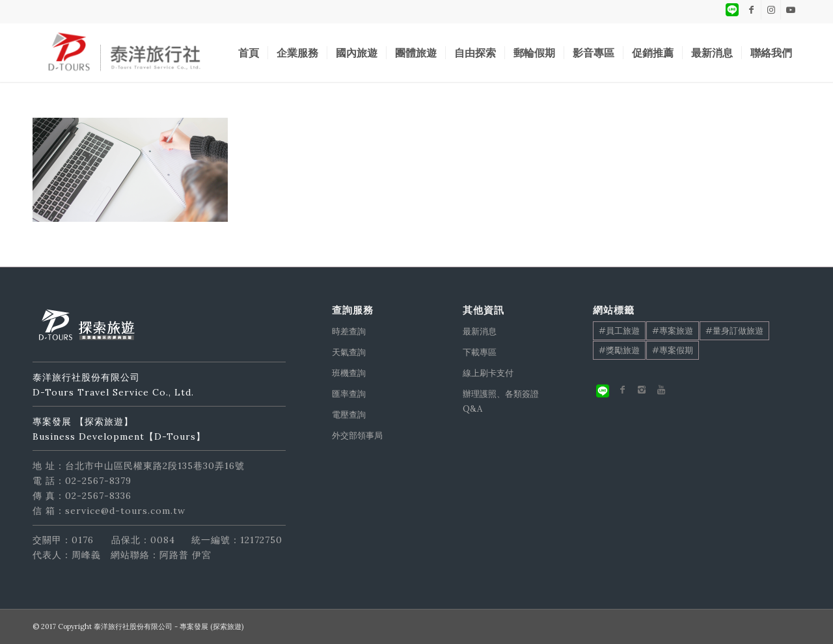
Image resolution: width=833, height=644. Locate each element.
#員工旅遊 (619, 331)
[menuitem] (249, 53)
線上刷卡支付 (488, 373)
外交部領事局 (357, 436)
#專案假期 (673, 350)
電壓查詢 (349, 415)
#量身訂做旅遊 (734, 331)
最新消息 (480, 331)
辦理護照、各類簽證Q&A (501, 401)
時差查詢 (349, 331)
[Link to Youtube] (791, 10)
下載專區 (480, 352)
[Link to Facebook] (751, 10)
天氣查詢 (349, 352)
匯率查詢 (349, 394)
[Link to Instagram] (771, 10)
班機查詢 (349, 373)
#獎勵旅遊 (619, 350)
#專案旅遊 (673, 331)
